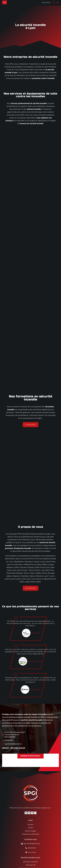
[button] (30, 729)
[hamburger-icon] (5, 2)
